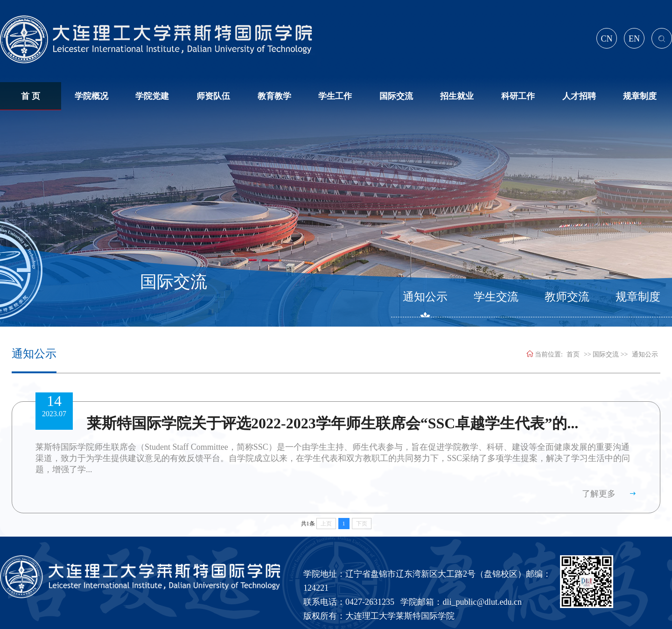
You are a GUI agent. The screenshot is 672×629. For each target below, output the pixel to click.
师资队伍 (213, 96)
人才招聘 (579, 96)
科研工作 (518, 96)
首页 (573, 354)
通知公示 (425, 297)
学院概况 (91, 96)
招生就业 (457, 96)
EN (634, 39)
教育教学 (274, 96)
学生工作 (335, 96)
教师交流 (567, 297)
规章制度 (640, 96)
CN (606, 39)
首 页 (31, 96)
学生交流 (496, 297)
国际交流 (396, 96)
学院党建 (152, 96)
